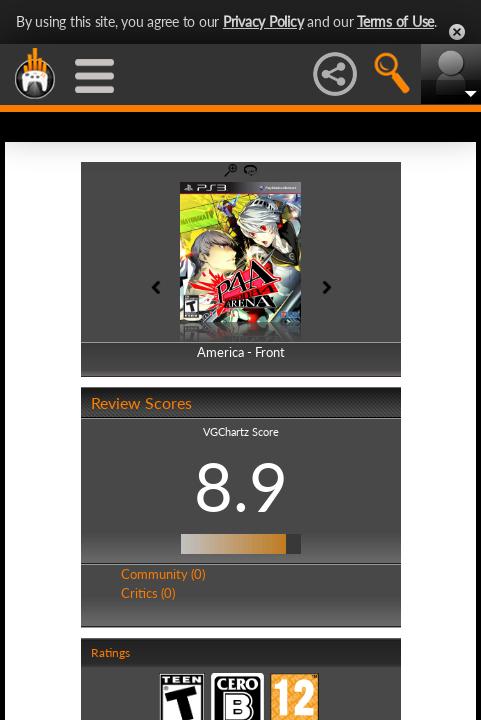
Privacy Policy (263, 21)
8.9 (241, 486)
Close (457, 32)
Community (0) (163, 574)
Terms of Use (395, 21)
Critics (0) (148, 593)
